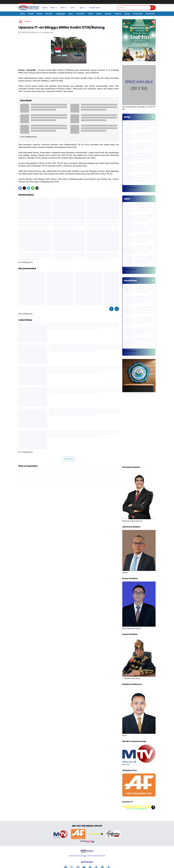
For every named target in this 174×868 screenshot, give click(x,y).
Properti (118, 14)
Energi (127, 14)
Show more (69, 459)
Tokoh (90, 14)
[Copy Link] (37, 188)
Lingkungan (60, 14)
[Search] (134, 8)
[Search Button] (153, 8)
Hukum (39, 14)
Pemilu (99, 14)
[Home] (21, 21)
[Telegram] (29, 188)
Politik (31, 14)
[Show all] (153, 117)
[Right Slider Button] (117, 309)
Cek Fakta (80, 14)
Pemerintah (138, 14)
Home (45, 8)
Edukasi (108, 14)
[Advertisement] (139, 429)
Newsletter (150, 14)
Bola (74, 8)
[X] (24, 188)
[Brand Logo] (61, 834)
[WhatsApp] (33, 188)
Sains (71, 14)
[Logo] (87, 851)
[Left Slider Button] (111, 309)
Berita (54, 8)
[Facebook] (20, 188)
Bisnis (64, 8)
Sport (83, 8)
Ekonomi (49, 14)
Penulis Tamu (95, 8)
